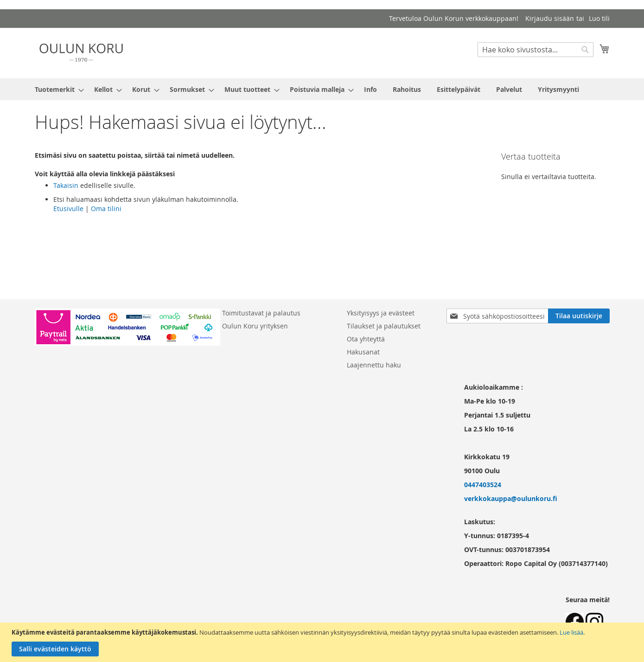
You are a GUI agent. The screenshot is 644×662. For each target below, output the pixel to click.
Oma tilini (106, 209)
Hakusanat (363, 352)
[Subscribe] (579, 316)
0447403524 (483, 485)
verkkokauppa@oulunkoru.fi (511, 498)
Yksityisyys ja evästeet (381, 313)
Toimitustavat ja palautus (261, 313)
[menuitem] (57, 89)
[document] (323, 642)
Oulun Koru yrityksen (255, 326)
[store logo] (81, 53)
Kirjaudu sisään (550, 18)
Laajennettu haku (374, 365)
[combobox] (536, 50)
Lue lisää (571, 632)
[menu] (322, 89)
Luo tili (599, 18)
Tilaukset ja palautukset (384, 326)
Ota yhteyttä (366, 339)
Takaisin (66, 185)
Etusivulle (68, 209)
